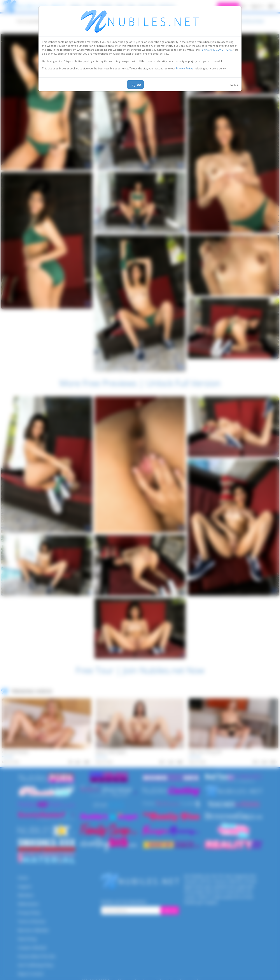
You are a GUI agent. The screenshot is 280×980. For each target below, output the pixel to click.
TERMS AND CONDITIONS (216, 50)
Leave (234, 84)
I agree (135, 84)
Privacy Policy (184, 68)
